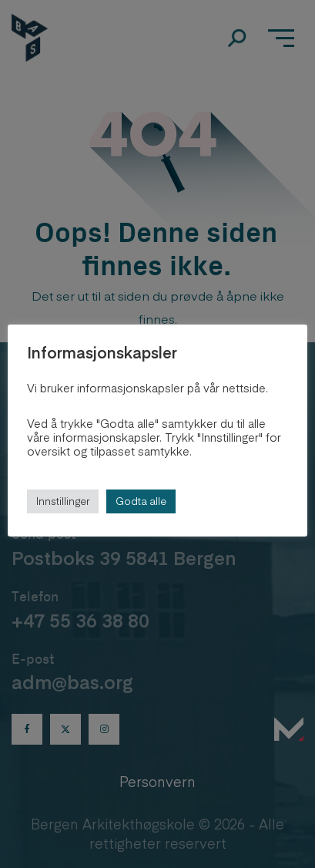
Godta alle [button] (141, 501)
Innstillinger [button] (63, 501)
